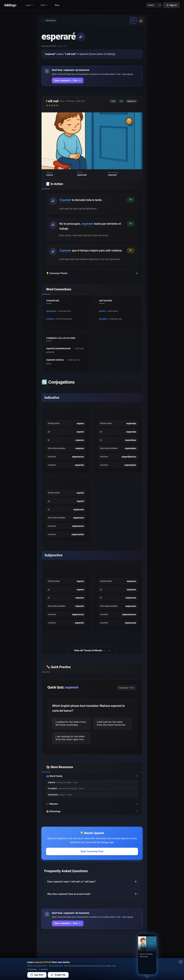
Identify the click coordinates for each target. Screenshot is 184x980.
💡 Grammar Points (92, 274)
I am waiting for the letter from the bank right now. (71, 741)
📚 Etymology (92, 814)
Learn (30, 5)
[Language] (153, 5)
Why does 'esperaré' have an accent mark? (69, 897)
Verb (114, 102)
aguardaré (51, 312)
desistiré (103, 320)
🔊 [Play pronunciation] (81, 37)
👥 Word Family (92, 779)
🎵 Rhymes (92, 807)
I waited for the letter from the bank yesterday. (71, 726)
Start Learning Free (92, 854)
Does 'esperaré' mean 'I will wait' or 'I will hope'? (71, 884)
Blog (57, 5)
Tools (45, 5)
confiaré (50, 320)
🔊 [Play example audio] (53, 201)
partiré (102, 312)
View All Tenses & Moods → (90, 653)
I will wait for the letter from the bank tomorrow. (112, 726)
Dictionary (49, 21)
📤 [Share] (141, 21)
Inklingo (11, 5)
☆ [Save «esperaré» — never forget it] (133, 21)
